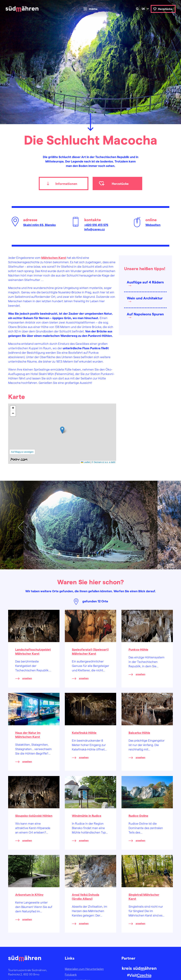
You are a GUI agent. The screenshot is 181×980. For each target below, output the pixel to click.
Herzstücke (165, 9)
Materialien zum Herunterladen (84, 969)
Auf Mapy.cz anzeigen (22, 452)
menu (93, 9)
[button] (62, 430)
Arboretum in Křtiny (29, 895)
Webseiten (153, 225)
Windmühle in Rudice (87, 816)
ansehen (27, 678)
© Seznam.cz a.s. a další (104, 462)
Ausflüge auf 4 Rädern (145, 282)
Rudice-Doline (138, 816)
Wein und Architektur (145, 298)
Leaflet (85, 462)
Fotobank (71, 974)
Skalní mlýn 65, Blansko (39, 225)
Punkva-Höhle (138, 649)
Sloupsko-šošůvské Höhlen (34, 816)
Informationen (66, 183)
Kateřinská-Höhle (84, 733)
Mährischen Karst (54, 258)
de (143, 9)
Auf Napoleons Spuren (145, 314)
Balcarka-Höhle (139, 733)
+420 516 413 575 (96, 225)
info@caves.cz (94, 229)
